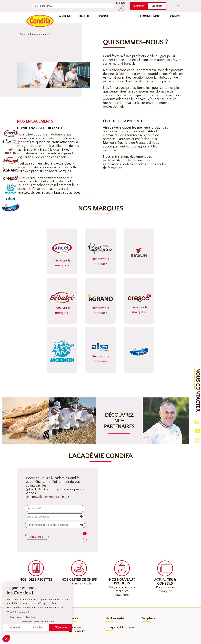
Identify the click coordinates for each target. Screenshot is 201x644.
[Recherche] (55, 6)
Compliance (148, 618)
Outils (124, 16)
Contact (174, 16)
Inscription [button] (139, 6)
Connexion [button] (157, 6)
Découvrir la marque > (62, 254)
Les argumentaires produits (121, 627)
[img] (82, 517)
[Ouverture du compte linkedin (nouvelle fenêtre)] (197, 422)
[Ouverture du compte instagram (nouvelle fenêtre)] (198, 440)
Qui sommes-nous (148, 16)
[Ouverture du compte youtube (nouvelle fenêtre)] (198, 431)
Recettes (85, 16)
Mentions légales (115, 618)
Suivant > (37, 537)
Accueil (23, 34)
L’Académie (64, 16)
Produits (105, 16)
